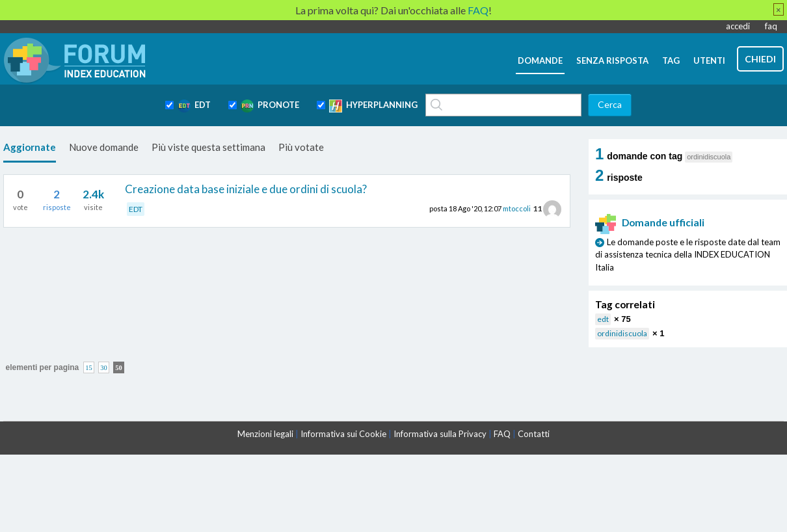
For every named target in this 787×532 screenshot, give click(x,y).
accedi (738, 26)
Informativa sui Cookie (343, 434)
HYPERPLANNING (373, 106)
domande (540, 60)
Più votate (301, 147)
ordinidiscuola (622, 333)
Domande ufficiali (650, 222)
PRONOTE (270, 106)
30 (104, 367)
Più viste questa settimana (208, 147)
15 (89, 367)
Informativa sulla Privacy (440, 434)
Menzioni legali (265, 434)
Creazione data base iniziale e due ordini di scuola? (246, 189)
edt (603, 319)
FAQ (502, 434)
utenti (709, 60)
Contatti (534, 434)
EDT (194, 106)
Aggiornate (30, 147)
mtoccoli (517, 208)
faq (771, 26)
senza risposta (612, 60)
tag (671, 60)
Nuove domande (104, 147)
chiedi (760, 59)
